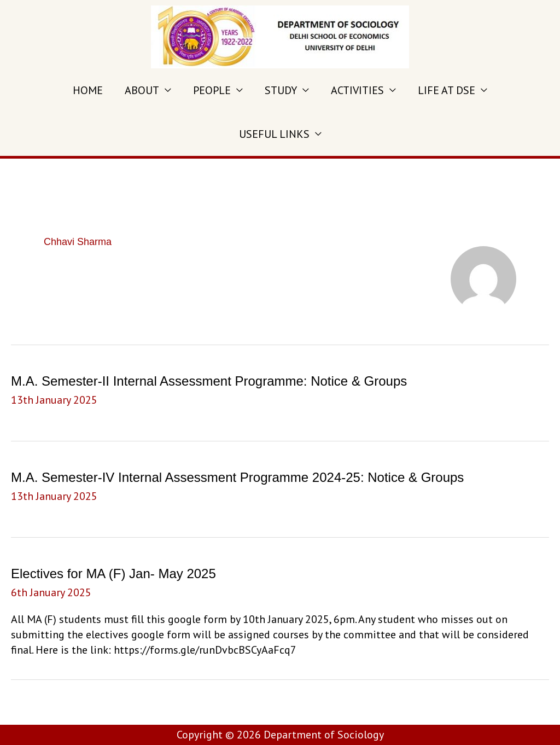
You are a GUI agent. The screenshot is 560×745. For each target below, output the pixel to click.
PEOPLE (212, 90)
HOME (88, 90)
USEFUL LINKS (274, 134)
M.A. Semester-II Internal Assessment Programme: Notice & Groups (209, 381)
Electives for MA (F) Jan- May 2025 (113, 574)
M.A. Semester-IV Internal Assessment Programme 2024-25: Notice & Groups (237, 477)
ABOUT (142, 90)
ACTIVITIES (357, 90)
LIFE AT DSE (447, 90)
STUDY (281, 90)
